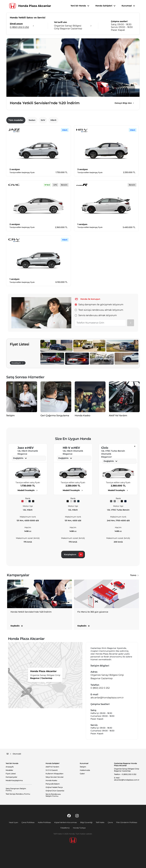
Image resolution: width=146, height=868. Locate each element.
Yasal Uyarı (13, 822)
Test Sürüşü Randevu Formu (18, 794)
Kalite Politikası (44, 822)
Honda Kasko (51, 780)
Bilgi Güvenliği (86, 822)
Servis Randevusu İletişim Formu (53, 795)
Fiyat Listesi (11, 774)
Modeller (9, 770)
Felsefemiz (65, 828)
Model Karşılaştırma (14, 780)
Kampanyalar (11, 777)
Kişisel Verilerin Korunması (66, 822)
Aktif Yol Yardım (52, 767)
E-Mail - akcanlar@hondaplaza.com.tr (127, 779)
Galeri (82, 774)
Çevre (110, 822)
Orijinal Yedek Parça (54, 787)
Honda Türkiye (79, 828)
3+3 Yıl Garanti (52, 770)
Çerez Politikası (28, 822)
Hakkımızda (85, 770)
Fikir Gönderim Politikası (127, 822)
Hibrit (53, 120)
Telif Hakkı (100, 822)
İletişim (83, 767)
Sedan (32, 120)
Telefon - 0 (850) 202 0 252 (125, 774)
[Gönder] (131, 323)
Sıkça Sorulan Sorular (55, 777)
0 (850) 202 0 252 (100, 688)
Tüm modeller (16, 120)
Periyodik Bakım (53, 784)
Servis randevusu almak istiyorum (96, 315)
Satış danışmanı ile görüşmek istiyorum (99, 304)
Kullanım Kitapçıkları (54, 774)
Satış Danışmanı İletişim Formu (16, 790)
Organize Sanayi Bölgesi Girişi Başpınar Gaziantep (127, 770)
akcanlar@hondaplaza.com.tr (107, 698)
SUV (43, 120)
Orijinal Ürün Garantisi (55, 791)
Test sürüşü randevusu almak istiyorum (99, 310)
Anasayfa (10, 767)
